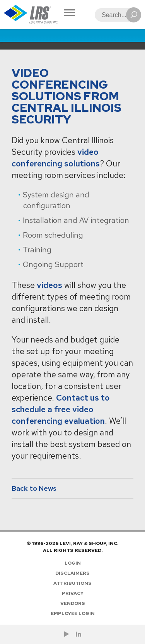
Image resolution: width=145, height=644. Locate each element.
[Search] (116, 15)
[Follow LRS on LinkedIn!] (78, 634)
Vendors (73, 603)
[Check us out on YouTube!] (67, 634)
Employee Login (73, 613)
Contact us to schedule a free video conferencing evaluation (61, 409)
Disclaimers (72, 573)
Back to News (34, 488)
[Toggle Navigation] (69, 13)
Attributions (72, 583)
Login (73, 563)
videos (49, 285)
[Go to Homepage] (31, 15)
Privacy (73, 593)
